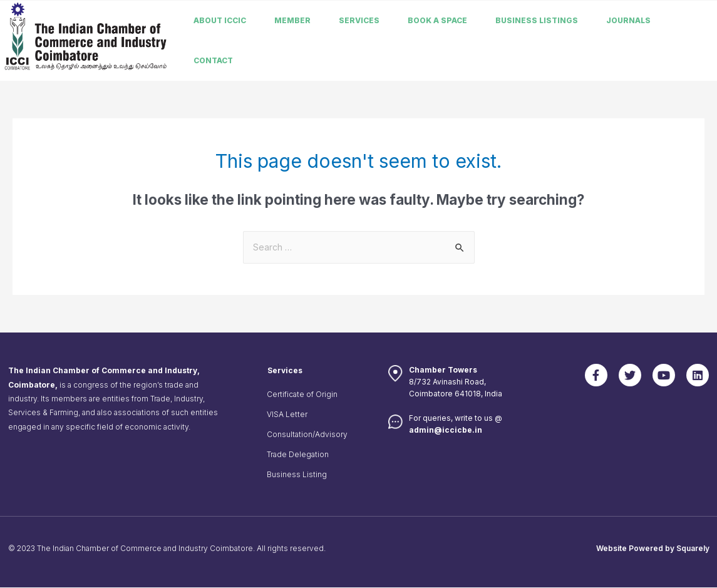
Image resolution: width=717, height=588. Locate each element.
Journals (628, 20)
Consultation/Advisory (307, 435)
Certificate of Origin (302, 395)
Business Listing (297, 475)
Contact (213, 60)
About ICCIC (220, 20)
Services (359, 20)
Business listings (537, 20)
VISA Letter (287, 415)
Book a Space (437, 20)
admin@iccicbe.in (446, 431)
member (292, 20)
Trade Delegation (298, 455)
